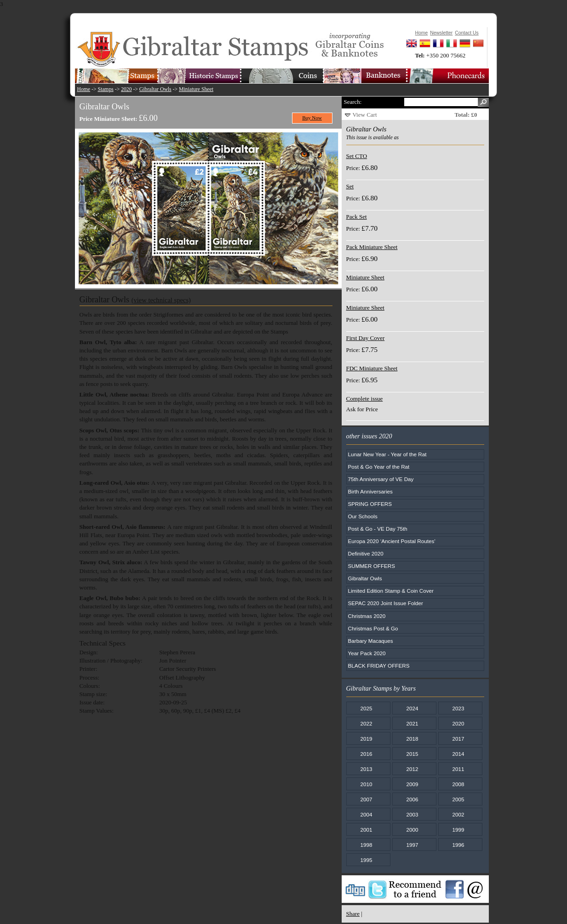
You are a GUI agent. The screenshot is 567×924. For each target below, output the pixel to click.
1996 (458, 845)
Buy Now (312, 118)
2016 (366, 754)
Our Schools (363, 516)
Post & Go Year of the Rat (379, 467)
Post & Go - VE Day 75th (378, 529)
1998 (366, 845)
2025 (366, 708)
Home (84, 89)
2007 (366, 799)
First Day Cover (366, 338)
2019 (366, 739)
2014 (458, 754)
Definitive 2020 (366, 553)
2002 (458, 814)
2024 (412, 708)
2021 (412, 723)
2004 (366, 814)
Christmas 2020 (367, 616)
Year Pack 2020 (367, 653)
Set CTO (357, 156)
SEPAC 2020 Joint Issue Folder (386, 603)
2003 (412, 814)
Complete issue (365, 399)
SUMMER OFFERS (372, 566)
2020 (126, 89)
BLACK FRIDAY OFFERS (379, 666)
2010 (366, 784)
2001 (366, 830)
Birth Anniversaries (370, 491)
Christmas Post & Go (373, 628)
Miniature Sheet (196, 89)
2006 (412, 799)
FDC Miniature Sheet (372, 368)
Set (350, 186)
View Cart (365, 115)
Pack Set (357, 217)
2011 (458, 769)
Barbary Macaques (371, 641)
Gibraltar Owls (155, 89)
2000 (412, 830)
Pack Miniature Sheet (372, 247)
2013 (366, 769)
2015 (412, 754)
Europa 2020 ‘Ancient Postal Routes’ (392, 541)
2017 (458, 739)
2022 (366, 723)
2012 (412, 769)
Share (353, 914)
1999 (458, 830)
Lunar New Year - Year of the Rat (387, 454)
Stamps (105, 89)
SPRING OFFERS (370, 504)
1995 (366, 860)
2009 (412, 784)
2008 (458, 784)
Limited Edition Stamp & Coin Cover (391, 591)
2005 (458, 799)
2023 (458, 708)
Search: (353, 102)
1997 (412, 845)
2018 (412, 739)
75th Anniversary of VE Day (381, 479)
